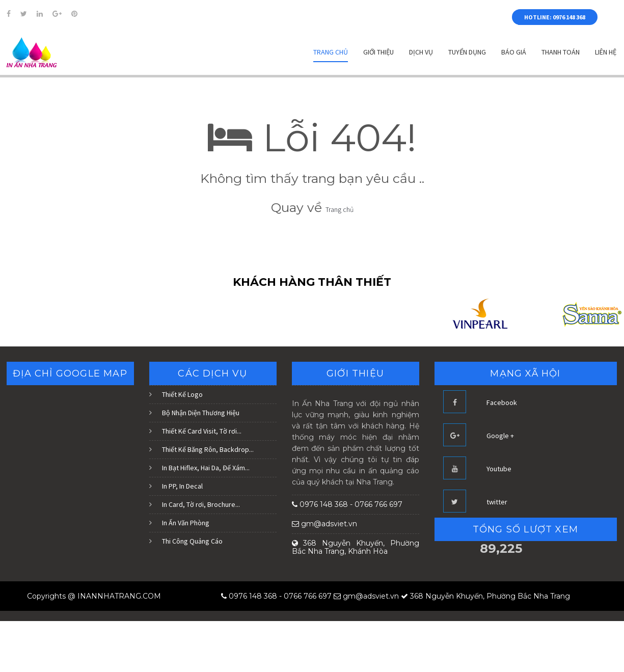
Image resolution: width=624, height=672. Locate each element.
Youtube (499, 469)
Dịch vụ (421, 52)
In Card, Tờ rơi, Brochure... (201, 504)
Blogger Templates (192, 596)
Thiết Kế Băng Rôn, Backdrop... (208, 449)
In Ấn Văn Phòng (186, 523)
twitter (497, 502)
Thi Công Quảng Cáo (192, 541)
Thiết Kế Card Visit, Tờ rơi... (202, 431)
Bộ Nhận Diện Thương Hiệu (201, 413)
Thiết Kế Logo (182, 394)
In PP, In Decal (182, 486)
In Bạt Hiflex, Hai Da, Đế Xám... (206, 468)
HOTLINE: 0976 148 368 (555, 17)
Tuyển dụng (467, 52)
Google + (500, 436)
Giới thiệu (378, 52)
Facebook (502, 402)
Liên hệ (606, 52)
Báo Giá (514, 52)
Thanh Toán (561, 52)
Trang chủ (331, 52)
